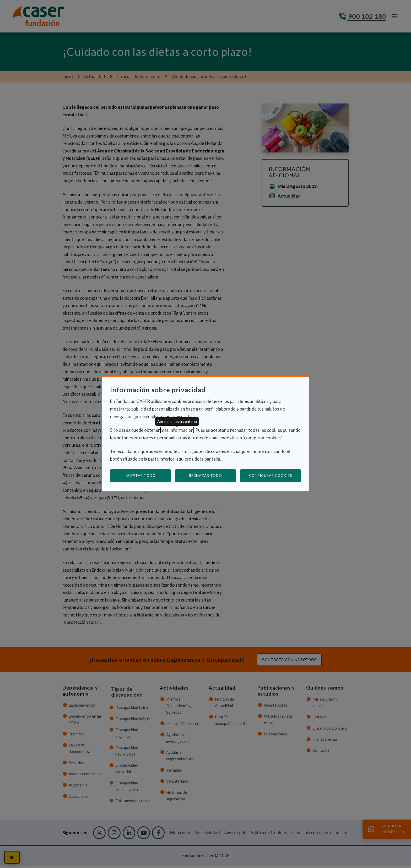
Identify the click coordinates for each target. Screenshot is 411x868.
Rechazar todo (206, 476)
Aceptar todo (141, 476)
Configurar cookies (275, 475)
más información (177, 430)
